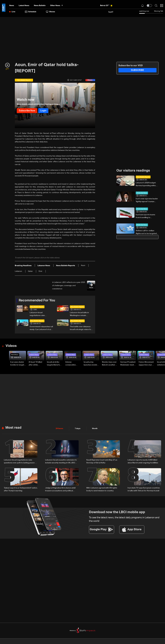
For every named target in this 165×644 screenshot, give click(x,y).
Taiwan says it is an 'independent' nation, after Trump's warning (21, 489)
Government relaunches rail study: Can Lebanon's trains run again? (41, 328)
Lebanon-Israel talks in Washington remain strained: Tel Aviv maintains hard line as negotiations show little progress (81, 314)
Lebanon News (34, 355)
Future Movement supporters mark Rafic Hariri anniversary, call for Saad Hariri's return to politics (146, 364)
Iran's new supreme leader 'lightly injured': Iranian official (147, 200)
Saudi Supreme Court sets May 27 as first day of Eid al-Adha (102, 461)
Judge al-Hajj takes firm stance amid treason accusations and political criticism (60, 490)
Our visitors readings (133, 171)
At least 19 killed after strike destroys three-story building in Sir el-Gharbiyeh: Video (36, 364)
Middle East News (142, 193)
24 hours (59, 429)
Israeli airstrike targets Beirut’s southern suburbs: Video (55, 364)
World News (15, 355)
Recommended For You (37, 300)
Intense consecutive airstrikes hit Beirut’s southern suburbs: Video (73, 364)
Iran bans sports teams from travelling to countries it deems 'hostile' (147, 216)
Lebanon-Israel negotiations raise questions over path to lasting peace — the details (41, 314)
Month (95, 429)
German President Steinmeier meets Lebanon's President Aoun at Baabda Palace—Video (128, 364)
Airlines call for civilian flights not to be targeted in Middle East (146, 232)
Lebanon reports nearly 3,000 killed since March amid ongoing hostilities (143, 461)
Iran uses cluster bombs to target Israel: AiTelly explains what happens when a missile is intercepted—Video (17, 364)
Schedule (31, 12)
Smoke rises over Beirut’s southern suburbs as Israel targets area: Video (109, 364)
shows (51, 12)
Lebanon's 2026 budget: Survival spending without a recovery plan (147, 184)
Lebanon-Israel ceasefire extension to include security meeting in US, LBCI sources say (61, 462)
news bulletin (40, 6)
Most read (13, 428)
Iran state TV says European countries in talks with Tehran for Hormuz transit (144, 489)
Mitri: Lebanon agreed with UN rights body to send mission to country (102, 489)
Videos (11, 346)
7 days (78, 429)
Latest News (24, 6)
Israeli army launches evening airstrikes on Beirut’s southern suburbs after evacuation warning (91, 364)
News (12, 6)
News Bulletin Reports (37, 307)
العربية (111, 12)
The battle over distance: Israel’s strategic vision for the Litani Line (81, 328)
